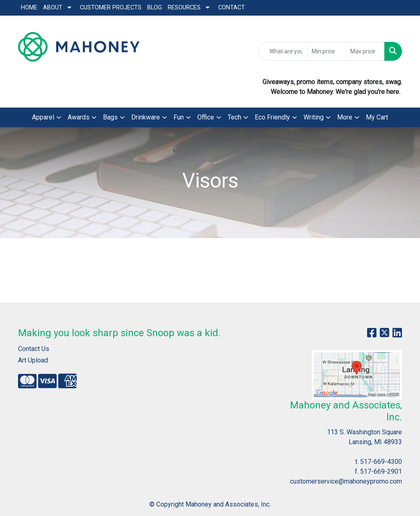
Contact (232, 8)
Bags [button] (110, 117)
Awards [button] (79, 117)
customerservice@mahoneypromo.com (346, 481)
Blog (155, 8)
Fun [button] (179, 117)
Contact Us (34, 349)
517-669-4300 (381, 462)
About (53, 8)
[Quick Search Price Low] (327, 51)
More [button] (345, 117)
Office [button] (206, 117)
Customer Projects (111, 8)
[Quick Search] (283, 51)
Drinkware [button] (146, 117)
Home (29, 8)
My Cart (377, 117)
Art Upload (33, 360)
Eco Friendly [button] (272, 117)
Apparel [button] (43, 117)
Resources (184, 8)
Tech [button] (234, 117)
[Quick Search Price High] (365, 51)
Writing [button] (314, 117)
